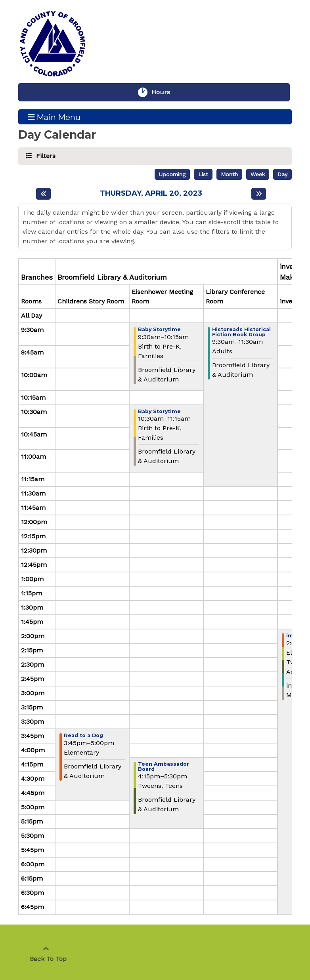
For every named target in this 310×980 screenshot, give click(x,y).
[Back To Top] (46, 954)
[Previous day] (43, 194)
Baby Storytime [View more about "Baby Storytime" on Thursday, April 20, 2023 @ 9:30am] (159, 330)
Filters (45, 155)
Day (282, 174)
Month (229, 174)
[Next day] (259, 194)
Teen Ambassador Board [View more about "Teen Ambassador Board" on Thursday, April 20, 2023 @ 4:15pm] (164, 767)
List (203, 174)
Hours (165, 92)
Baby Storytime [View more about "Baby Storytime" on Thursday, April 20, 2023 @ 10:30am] (159, 412)
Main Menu (54, 117)
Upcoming (172, 174)
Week (258, 174)
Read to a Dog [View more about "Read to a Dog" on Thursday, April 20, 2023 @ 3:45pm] (83, 736)
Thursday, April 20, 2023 (151, 194)
